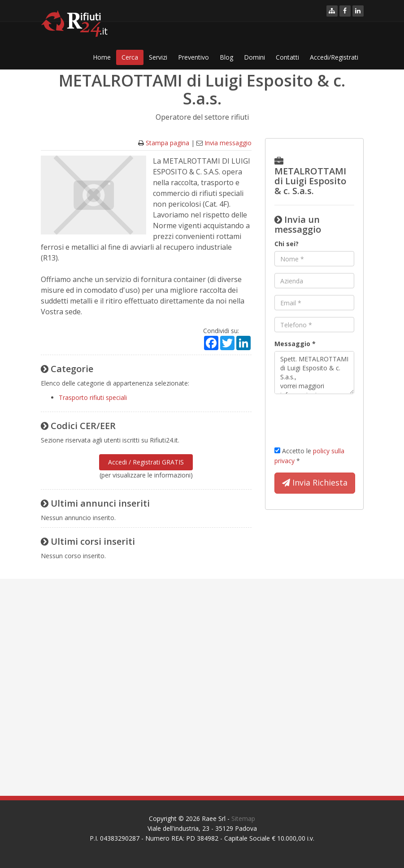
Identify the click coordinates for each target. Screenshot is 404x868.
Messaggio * (295, 344)
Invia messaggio (228, 143)
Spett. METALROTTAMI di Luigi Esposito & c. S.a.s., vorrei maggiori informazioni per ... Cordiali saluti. (314, 373)
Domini (254, 57)
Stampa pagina (167, 143)
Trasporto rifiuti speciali (93, 397)
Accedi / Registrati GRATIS (146, 462)
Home (102, 57)
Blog (226, 57)
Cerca (130, 57)
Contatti (287, 57)
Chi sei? (287, 244)
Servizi (158, 57)
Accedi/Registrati (334, 57)
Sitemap (243, 818)
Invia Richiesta (315, 483)
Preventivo (193, 57)
